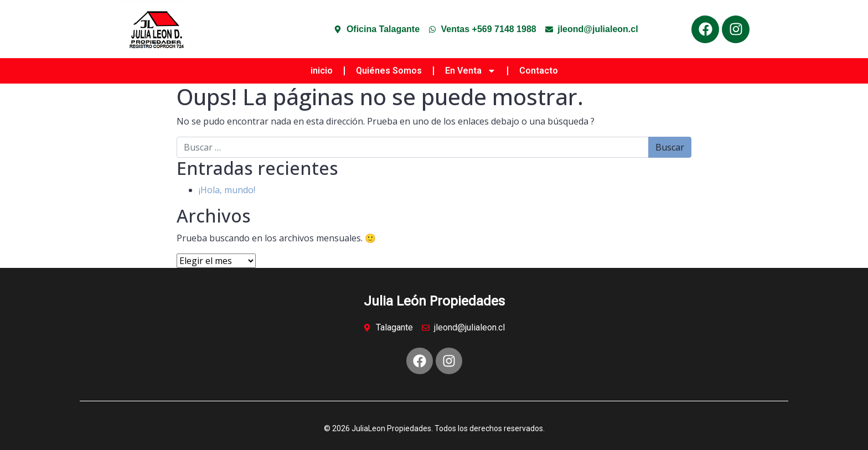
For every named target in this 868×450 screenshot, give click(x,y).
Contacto (539, 71)
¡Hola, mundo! (227, 190)
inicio (322, 71)
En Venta (471, 71)
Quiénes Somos (389, 71)
